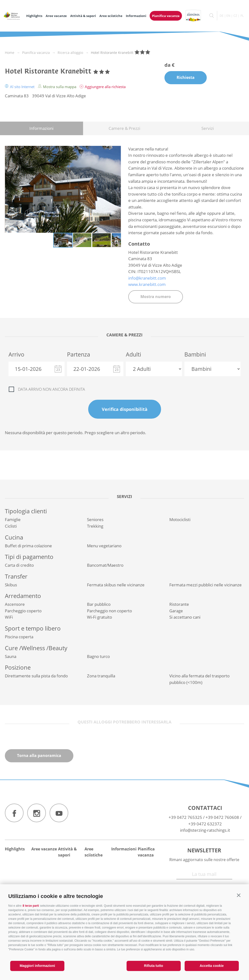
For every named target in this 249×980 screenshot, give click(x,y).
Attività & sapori (83, 16)
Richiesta (186, 77)
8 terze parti (31, 906)
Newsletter (204, 850)
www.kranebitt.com (147, 284)
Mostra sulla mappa (58, 87)
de (222, 16)
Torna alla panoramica (39, 756)
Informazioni (136, 16)
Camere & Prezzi (124, 128)
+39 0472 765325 (185, 817)
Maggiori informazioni (37, 966)
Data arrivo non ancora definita (52, 389)
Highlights (34, 16)
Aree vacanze (56, 16)
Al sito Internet (20, 87)
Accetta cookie (212, 966)
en (228, 16)
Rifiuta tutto (154, 966)
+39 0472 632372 (205, 824)
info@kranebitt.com (147, 278)
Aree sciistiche (111, 16)
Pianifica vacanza (166, 16)
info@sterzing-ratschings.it (205, 830)
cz (235, 16)
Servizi (208, 128)
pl (242, 16)
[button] (239, 895)
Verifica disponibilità (125, 409)
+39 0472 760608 (222, 817)
